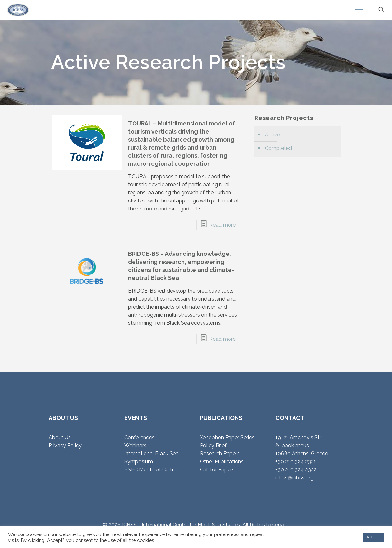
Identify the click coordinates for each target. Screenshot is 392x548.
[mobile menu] (359, 10)
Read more (222, 225)
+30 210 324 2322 (296, 470)
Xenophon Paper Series (227, 437)
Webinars (135, 446)
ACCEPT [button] (373, 537)
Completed (278, 148)
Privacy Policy (65, 446)
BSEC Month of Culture (152, 470)
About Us (60, 437)
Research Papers (220, 454)
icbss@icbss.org (294, 478)
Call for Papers (217, 470)
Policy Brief (213, 446)
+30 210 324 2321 (296, 462)
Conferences (139, 437)
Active (272, 135)
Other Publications (222, 462)
